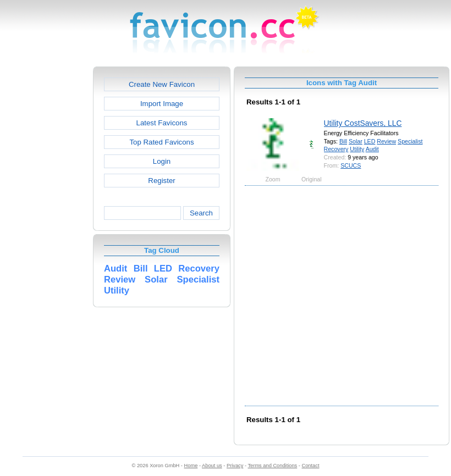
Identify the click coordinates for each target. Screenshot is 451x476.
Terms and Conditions (272, 466)
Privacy (235, 466)
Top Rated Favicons (161, 142)
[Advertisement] (109, 295)
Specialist (410, 141)
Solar (356, 141)
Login (162, 161)
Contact (311, 466)
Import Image (162, 104)
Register (161, 181)
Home (191, 466)
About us (212, 466)
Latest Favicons (162, 123)
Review (386, 141)
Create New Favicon (162, 84)
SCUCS (351, 165)
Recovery (336, 149)
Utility (357, 149)
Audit (372, 149)
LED (370, 141)
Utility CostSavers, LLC (363, 123)
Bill (343, 141)
